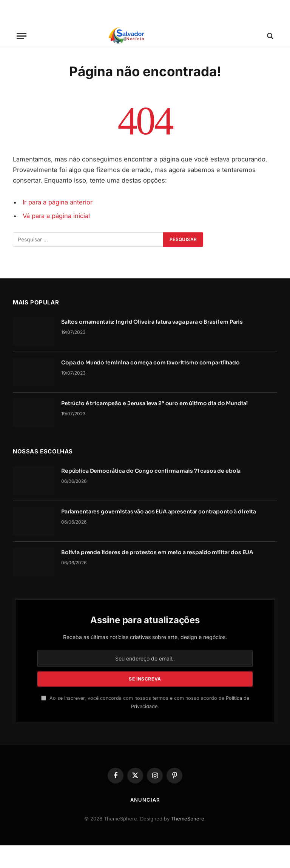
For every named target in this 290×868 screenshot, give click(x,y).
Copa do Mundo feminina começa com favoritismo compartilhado (150, 363)
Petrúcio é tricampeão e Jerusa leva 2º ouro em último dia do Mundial (154, 403)
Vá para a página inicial (56, 216)
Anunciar (145, 800)
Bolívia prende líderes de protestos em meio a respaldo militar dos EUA (157, 552)
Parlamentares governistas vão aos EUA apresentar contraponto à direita (159, 512)
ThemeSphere (188, 819)
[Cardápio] (22, 36)
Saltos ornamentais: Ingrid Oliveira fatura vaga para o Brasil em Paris (152, 322)
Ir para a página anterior (58, 202)
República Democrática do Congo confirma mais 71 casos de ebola (151, 471)
